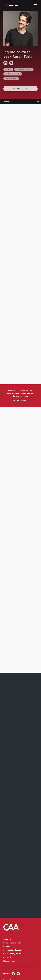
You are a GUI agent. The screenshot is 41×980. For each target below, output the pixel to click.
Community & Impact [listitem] (12, 948)
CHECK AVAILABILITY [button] (23, 89)
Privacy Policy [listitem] (8, 978)
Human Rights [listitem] (9, 959)
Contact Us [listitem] (8, 955)
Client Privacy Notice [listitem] (12, 952)
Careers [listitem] (7, 945)
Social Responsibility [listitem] (12, 941)
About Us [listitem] (7, 937)
